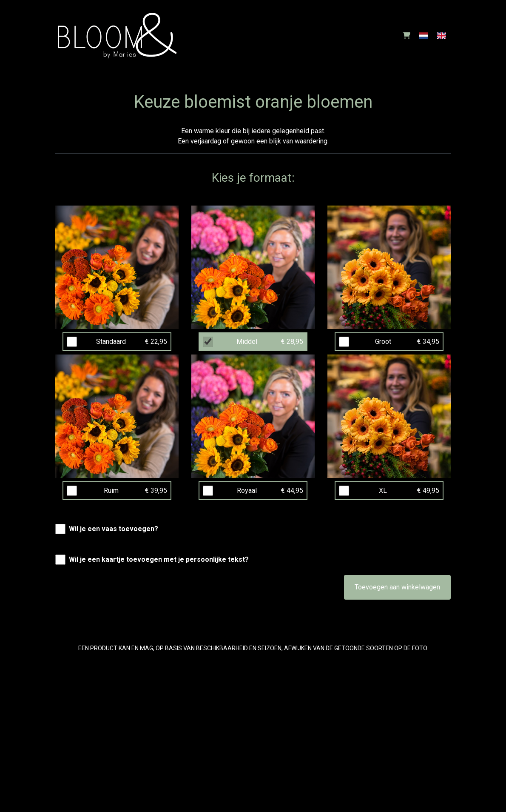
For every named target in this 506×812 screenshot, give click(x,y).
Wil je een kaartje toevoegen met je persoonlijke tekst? (159, 559)
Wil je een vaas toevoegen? (114, 529)
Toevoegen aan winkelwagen (397, 587)
